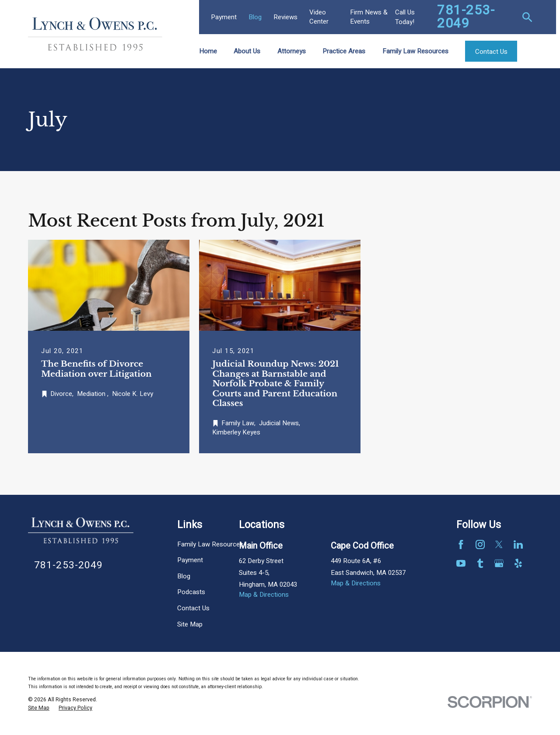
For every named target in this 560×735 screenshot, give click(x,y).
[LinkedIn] (518, 544)
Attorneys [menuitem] (292, 51)
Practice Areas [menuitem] (344, 51)
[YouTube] (461, 563)
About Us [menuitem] (247, 51)
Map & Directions (264, 595)
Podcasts (191, 592)
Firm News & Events (369, 17)
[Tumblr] (480, 563)
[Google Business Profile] (499, 563)
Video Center (319, 17)
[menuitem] (39, 708)
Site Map (190, 624)
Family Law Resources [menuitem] (415, 51)
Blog (255, 17)
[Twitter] (499, 544)
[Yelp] (518, 563)
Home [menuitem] (208, 51)
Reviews (285, 17)
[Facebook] (461, 544)
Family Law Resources (210, 544)
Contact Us (193, 608)
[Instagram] (480, 544)
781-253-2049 (466, 17)
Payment (224, 17)
